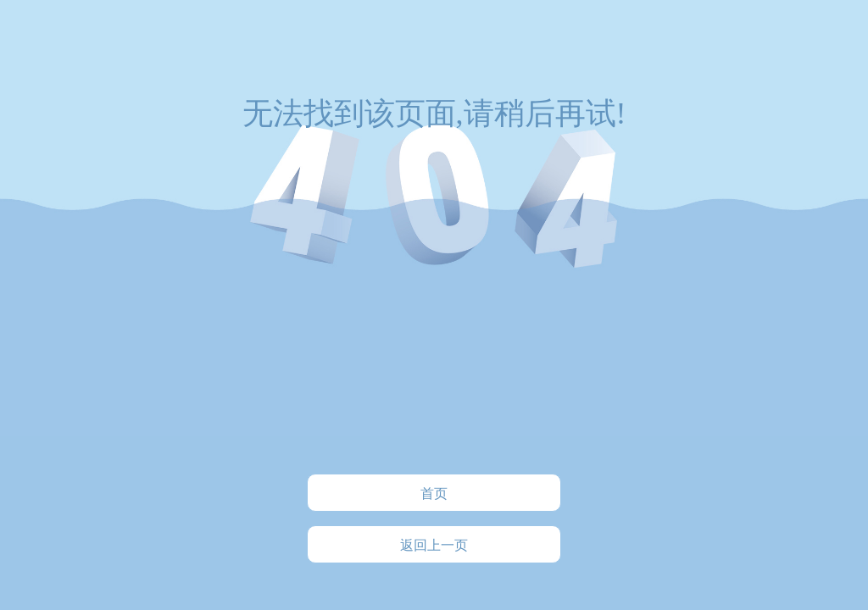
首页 (434, 494)
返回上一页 (434, 545)
